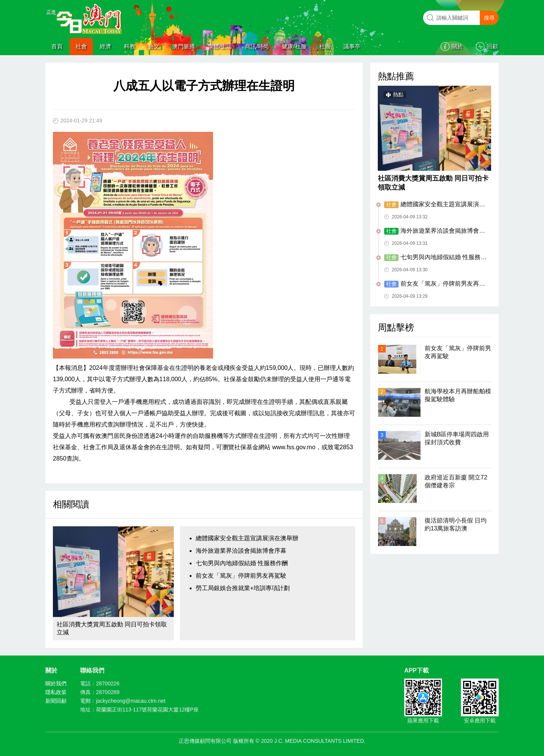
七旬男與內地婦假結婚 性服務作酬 (242, 563)
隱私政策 (56, 692)
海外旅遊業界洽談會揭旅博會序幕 (241, 551)
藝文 (154, 46)
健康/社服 (294, 46)
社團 (325, 46)
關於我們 (56, 683)
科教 (130, 46)
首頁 (57, 46)
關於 (457, 46)
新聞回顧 (56, 701)
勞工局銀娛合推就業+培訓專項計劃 (243, 588)
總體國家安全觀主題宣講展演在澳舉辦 (247, 538)
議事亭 (352, 46)
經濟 (105, 46)
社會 (81, 46)
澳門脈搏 (184, 46)
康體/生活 (220, 46)
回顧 (492, 46)
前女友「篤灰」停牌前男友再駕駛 (241, 576)
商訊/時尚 (257, 46)
